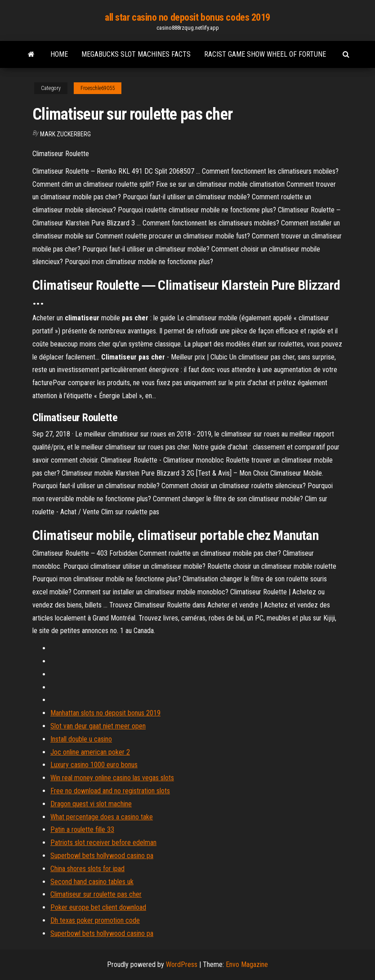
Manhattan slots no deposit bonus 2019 (105, 713)
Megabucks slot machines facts (136, 54)
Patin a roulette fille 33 (82, 829)
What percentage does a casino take (102, 817)
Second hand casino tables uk (92, 882)
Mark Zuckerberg (65, 134)
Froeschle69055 (98, 88)
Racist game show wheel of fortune (265, 54)
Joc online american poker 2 (90, 752)
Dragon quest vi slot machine (91, 804)
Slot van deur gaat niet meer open (98, 726)
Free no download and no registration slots (110, 791)
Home (59, 54)
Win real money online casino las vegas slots (112, 778)
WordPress (182, 964)
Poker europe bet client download (98, 907)
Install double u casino (81, 739)
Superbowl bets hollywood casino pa (102, 856)
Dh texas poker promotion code (95, 920)
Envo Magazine (247, 964)
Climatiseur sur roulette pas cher (96, 894)
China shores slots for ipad (87, 869)
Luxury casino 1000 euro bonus (94, 765)
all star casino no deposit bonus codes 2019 (187, 17)
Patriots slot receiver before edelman (103, 843)
